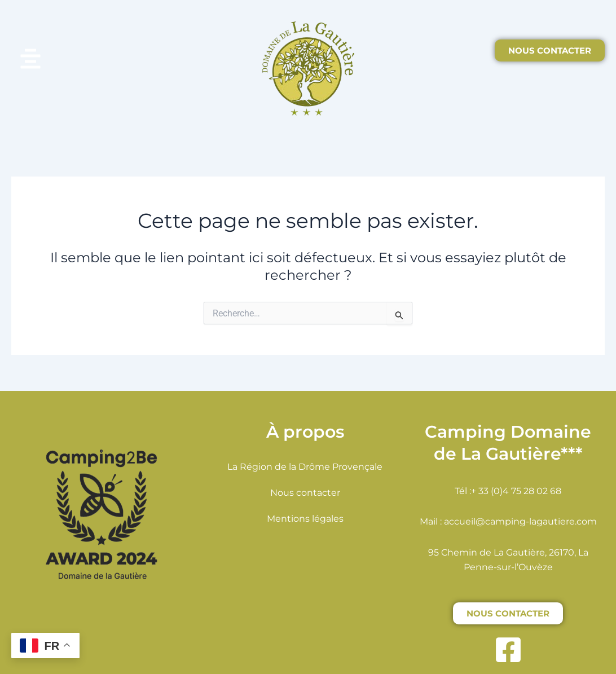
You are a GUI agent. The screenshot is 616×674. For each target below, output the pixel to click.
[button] (81, 61)
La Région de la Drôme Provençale (305, 467)
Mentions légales (305, 519)
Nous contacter (305, 493)
